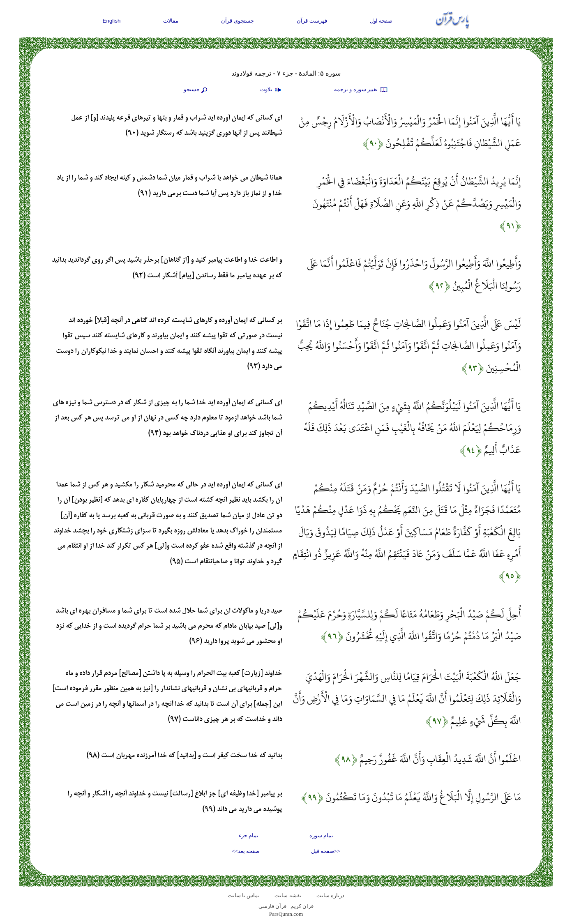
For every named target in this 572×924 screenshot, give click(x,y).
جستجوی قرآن (238, 21)
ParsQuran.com (286, 914)
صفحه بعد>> (246, 851)
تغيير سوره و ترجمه (361, 90)
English (112, 21)
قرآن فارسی (272, 906)
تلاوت (272, 90)
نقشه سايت (288, 895)
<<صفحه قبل (326, 851)
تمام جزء (249, 835)
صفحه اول (381, 21)
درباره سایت (330, 895)
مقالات (171, 21)
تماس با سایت (244, 895)
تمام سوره (321, 835)
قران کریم (302, 906)
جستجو (196, 90)
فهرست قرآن (312, 21)
